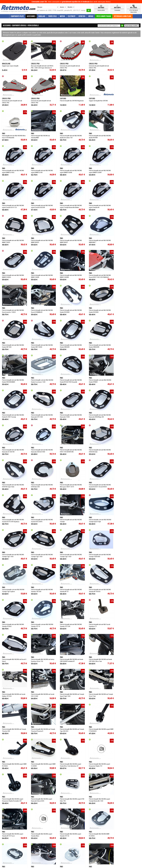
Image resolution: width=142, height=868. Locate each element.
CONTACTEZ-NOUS (103, 811)
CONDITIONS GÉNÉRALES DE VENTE (71, 811)
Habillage (42, 16)
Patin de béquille (33, 25)
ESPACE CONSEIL (39, 811)
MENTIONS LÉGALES (90, 811)
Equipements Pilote (17, 16)
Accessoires (31, 16)
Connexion (117, 10)
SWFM (86, 823)
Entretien (82, 16)
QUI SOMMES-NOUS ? (52, 811)
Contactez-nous (130, 801)
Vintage (91, 16)
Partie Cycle (53, 16)
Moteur (62, 16)
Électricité (72, 16)
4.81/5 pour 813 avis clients (71, 828)
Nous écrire (134, 12)
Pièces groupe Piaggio (104, 16)
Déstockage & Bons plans (123, 16)
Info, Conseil (134, 8)
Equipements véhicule (19, 25)
